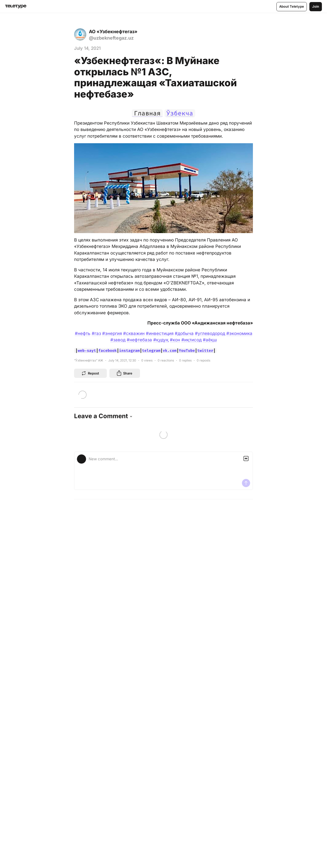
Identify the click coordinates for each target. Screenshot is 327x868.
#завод (118, 340)
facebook (108, 351)
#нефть (83, 333)
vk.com (170, 351)
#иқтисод (191, 340)
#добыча (184, 333)
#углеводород (210, 333)
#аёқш (210, 340)
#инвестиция (160, 333)
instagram (129, 351)
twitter (205, 351)
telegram (151, 351)
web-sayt (87, 351)
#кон (175, 340)
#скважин (134, 333)
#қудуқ (161, 340)
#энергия (112, 333)
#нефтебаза (139, 340)
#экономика (239, 333)
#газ (96, 333)
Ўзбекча (180, 113)
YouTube (187, 351)
